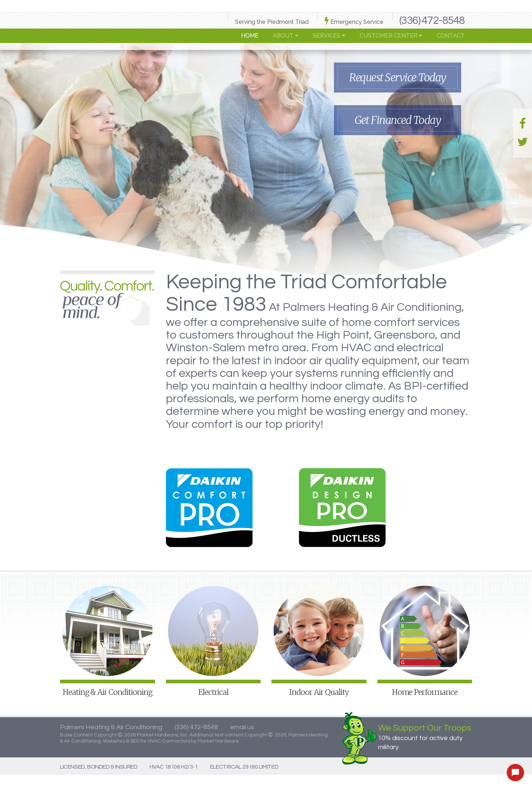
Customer (391, 36)
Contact (451, 36)
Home (250, 36)
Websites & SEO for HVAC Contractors (147, 741)
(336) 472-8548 (432, 20)
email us (242, 727)
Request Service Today (398, 77)
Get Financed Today (398, 120)
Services (329, 36)
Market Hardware (218, 741)
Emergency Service (354, 21)
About (286, 36)
